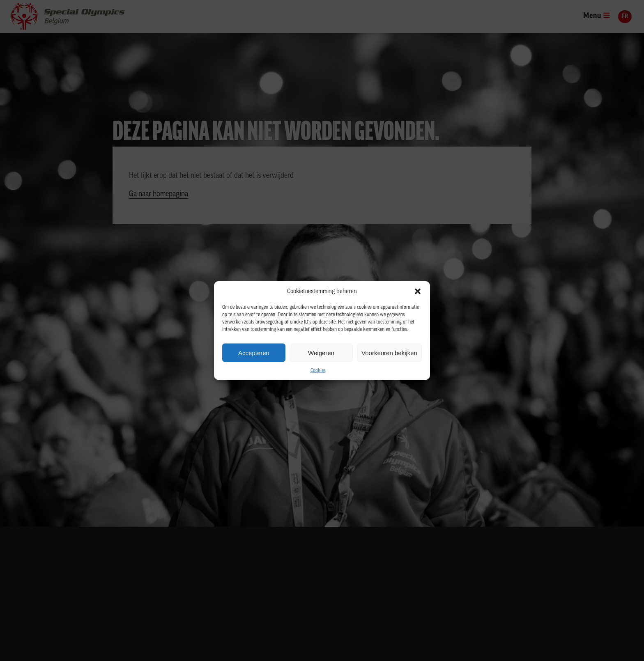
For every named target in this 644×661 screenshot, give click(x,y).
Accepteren (254, 352)
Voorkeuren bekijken (389, 352)
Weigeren (321, 352)
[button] (418, 291)
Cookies (318, 371)
